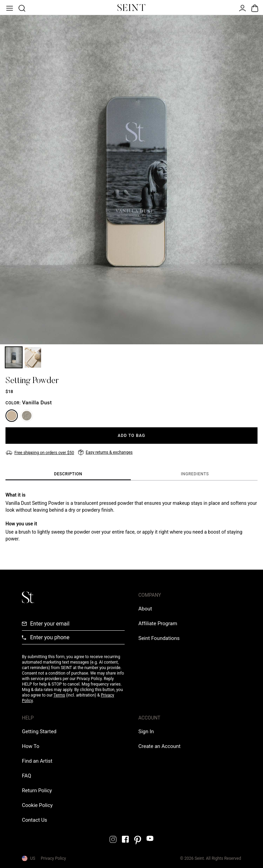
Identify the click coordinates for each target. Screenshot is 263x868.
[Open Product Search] (21, 8)
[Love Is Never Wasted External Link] (159, 638)
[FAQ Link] (27, 776)
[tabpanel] (131, 517)
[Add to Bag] (131, 436)
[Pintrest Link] (138, 840)
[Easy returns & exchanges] (105, 452)
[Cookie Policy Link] (37, 805)
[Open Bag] (254, 8)
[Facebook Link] (125, 839)
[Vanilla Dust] (12, 416)
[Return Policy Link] (37, 790)
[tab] (68, 474)
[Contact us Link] (35, 820)
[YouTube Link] (150, 838)
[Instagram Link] (113, 839)
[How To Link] (31, 746)
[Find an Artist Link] (37, 761)
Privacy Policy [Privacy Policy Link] (53, 858)
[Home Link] (131, 8)
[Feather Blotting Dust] (27, 416)
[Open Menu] (9, 8)
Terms (59, 695)
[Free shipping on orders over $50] (40, 453)
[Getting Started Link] (39, 732)
